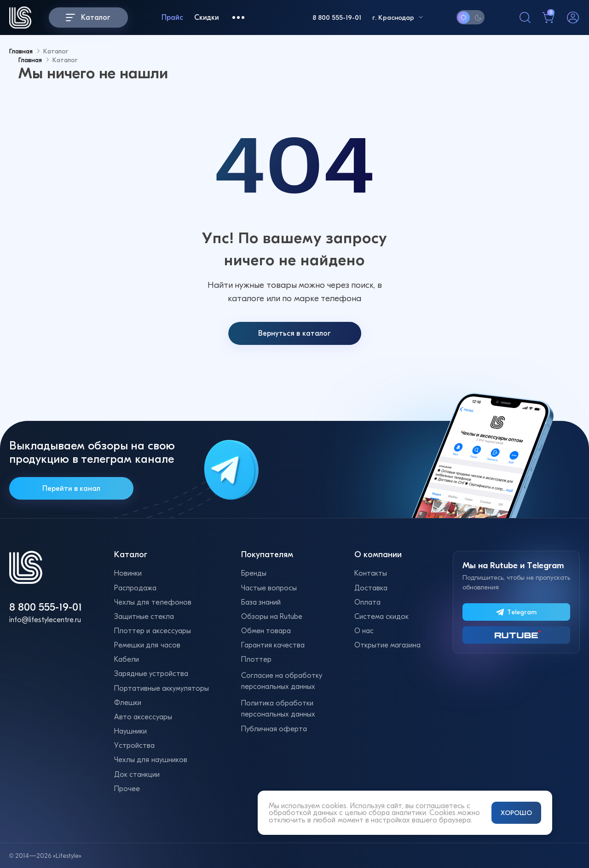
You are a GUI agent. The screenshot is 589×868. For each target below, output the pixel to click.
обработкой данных (303, 813)
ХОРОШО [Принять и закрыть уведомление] (516, 813)
